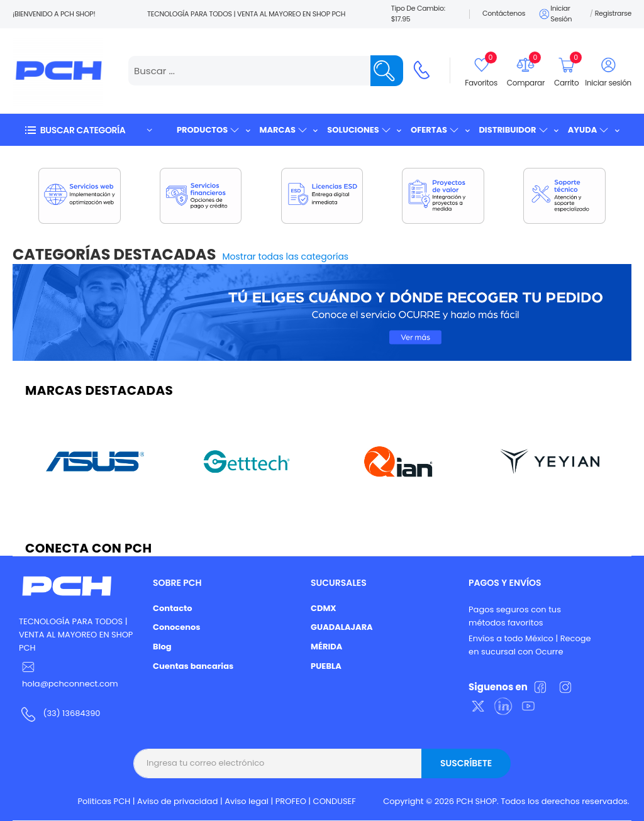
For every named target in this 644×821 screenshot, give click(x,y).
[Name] (387, 71)
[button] (88, 130)
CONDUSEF (335, 801)
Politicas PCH (104, 801)
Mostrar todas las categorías (286, 256)
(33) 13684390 (71, 713)
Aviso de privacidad (178, 801)
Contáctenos (504, 13)
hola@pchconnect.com (70, 684)
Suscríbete (466, 763)
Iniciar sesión (555, 14)
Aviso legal (247, 801)
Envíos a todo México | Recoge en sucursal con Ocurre (530, 645)
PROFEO (291, 801)
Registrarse (613, 13)
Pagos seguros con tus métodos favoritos (515, 616)
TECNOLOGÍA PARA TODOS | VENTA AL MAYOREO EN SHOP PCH (76, 635)
